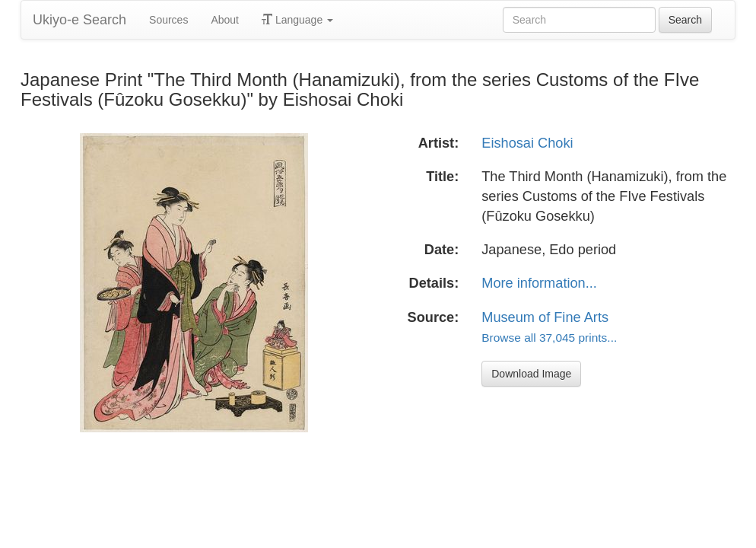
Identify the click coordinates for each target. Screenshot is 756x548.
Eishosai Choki (527, 143)
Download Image (531, 374)
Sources (168, 20)
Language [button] (297, 20)
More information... (539, 283)
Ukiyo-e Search (79, 20)
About (225, 20)
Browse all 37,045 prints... (549, 338)
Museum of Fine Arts (545, 317)
